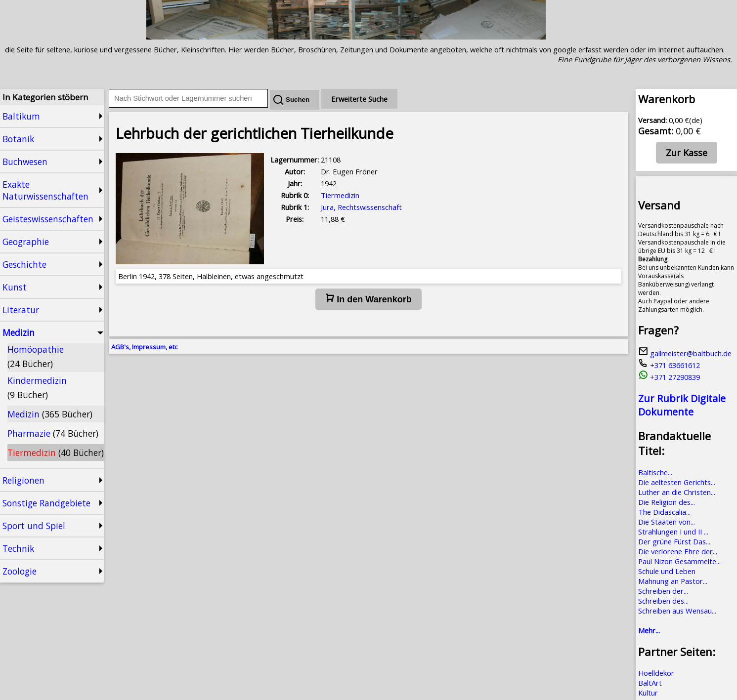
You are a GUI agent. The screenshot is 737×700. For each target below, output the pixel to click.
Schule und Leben (667, 571)
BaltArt (650, 683)
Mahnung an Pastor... (673, 581)
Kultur (648, 693)
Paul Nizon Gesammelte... (679, 561)
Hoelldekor (656, 673)
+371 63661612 (669, 365)
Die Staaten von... (667, 522)
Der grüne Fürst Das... (674, 541)
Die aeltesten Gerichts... (677, 482)
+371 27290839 (669, 377)
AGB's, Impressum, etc (144, 347)
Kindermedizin (37, 388)
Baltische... (655, 472)
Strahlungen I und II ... (673, 532)
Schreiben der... (663, 591)
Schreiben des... (663, 601)
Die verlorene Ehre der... (678, 551)
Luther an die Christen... (677, 492)
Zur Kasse (687, 153)
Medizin (50, 414)
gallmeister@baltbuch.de (685, 353)
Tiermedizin (56, 453)
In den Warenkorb (368, 299)
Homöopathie (36, 356)
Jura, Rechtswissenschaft (361, 207)
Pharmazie (53, 433)
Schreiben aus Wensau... (677, 611)
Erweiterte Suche (359, 99)
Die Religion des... (667, 502)
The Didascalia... (664, 512)
